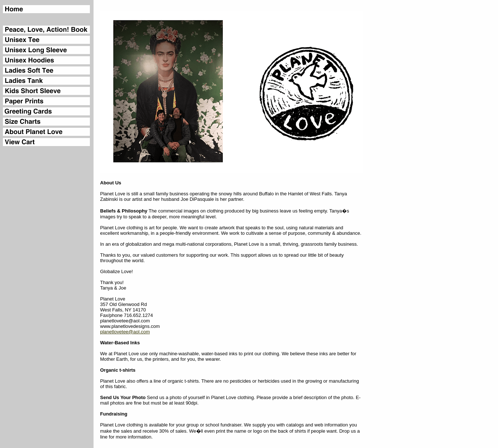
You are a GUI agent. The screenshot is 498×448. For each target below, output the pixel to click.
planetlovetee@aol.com (125, 332)
